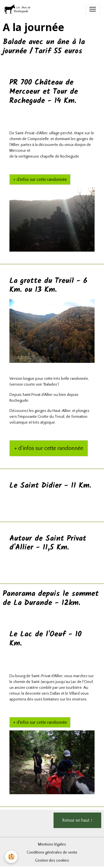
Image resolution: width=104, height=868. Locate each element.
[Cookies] (11, 857)
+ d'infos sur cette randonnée (40, 179)
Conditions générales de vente (52, 852)
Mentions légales (52, 844)
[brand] (19, 9)
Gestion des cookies (52, 861)
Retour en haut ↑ (77, 820)
